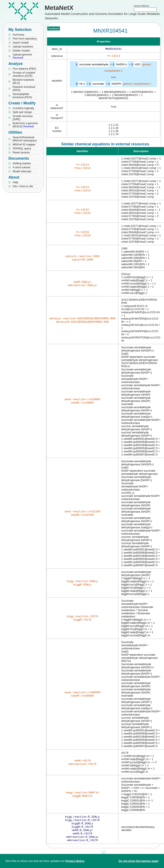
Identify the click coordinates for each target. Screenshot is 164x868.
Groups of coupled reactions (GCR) (24, 74)
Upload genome (22, 56)
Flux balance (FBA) (24, 69)
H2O (138, 65)
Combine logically (23, 108)
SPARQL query (22, 148)
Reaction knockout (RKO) (24, 88)
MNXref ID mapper (24, 144)
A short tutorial (21, 167)
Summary (19, 35)
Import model (21, 43)
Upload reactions (23, 47)
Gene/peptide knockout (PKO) (22, 96)
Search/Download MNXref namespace (25, 139)
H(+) (82, 84)
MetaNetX (59, 8)
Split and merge (22, 112)
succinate (98, 84)
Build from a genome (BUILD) (25, 125)
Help (15, 182)
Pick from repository (25, 39)
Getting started (22, 163)
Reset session (21, 152)
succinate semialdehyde (94, 65)
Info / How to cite (23, 186)
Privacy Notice (75, 861)
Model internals (22, 171)
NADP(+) (121, 65)
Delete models (21, 51)
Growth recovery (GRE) (23, 118)
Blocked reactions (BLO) (23, 81)
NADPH (116, 84)
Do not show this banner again (139, 861)
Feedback (54, 28)
